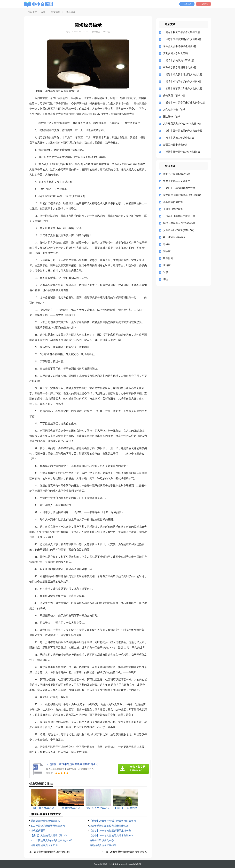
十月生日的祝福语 (173, 209)
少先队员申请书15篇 (174, 96)
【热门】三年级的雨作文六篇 (179, 188)
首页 (43, 12)
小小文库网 (114, 864)
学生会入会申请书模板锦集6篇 (180, 46)
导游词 (167, 244)
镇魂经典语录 (38, 831)
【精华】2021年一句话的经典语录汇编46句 (113, 821)
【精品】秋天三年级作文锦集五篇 (182, 32)
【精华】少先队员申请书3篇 (179, 60)
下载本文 (106, 32)
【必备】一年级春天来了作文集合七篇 (184, 103)
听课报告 (168, 258)
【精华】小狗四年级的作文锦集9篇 (182, 81)
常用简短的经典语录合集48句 (54, 852)
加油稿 (167, 251)
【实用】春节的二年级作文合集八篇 (183, 88)
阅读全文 (96, 32)
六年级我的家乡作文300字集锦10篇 (182, 124)
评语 (166, 279)
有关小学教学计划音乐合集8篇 (180, 67)
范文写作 (56, 12)
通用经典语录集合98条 (102, 840)
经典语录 (71, 12)
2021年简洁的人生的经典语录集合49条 (51, 840)
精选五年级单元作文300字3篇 (179, 223)
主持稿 (167, 265)
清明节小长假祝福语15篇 (177, 174)
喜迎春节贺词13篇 (173, 202)
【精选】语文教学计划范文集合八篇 (183, 74)
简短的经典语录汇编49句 (103, 845)
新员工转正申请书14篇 (175, 145)
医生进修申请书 (172, 117)
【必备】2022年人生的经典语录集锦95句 (111, 836)
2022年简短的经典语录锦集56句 (48, 826)
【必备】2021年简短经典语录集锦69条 (110, 831)
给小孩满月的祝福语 (174, 237)
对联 (166, 272)
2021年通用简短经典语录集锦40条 (129, 852)
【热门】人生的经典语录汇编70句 (49, 836)
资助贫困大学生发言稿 (175, 53)
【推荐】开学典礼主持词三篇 (179, 216)
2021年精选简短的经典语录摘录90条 (109, 826)
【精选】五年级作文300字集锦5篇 (182, 152)
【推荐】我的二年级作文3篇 (179, 138)
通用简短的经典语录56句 (44, 845)
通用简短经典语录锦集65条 (45, 821)
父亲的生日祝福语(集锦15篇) (179, 230)
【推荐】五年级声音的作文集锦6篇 (182, 39)
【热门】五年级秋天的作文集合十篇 (183, 131)
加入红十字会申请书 (174, 110)
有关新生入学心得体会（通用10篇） (183, 195)
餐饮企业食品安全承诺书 (177, 181)
